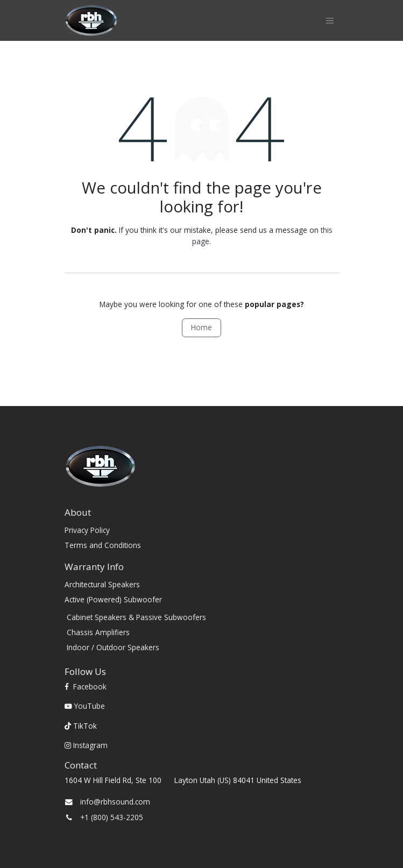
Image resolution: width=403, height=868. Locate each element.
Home (201, 327)
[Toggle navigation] (330, 21)
